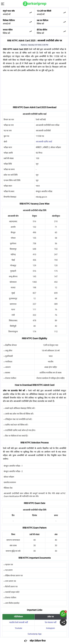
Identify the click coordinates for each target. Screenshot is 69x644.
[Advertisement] (34, 89)
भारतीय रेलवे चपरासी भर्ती (18, 622)
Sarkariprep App (35, 634)
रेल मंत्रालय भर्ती (51, 622)
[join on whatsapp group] (63, 614)
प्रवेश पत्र (51, 617)
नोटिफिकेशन (18, 617)
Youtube (18, 628)
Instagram (51, 628)
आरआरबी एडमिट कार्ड (44, 142)
